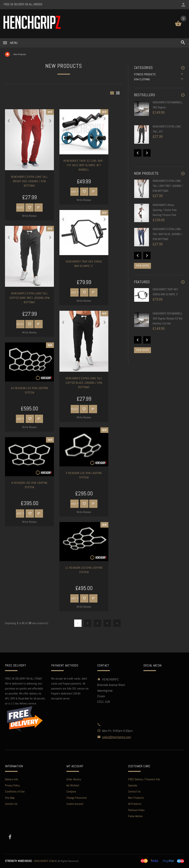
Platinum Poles (136, 810)
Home (7, 54)
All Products (135, 804)
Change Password (77, 798)
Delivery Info (12, 779)
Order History (74, 779)
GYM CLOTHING (142, 79)
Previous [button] (138, 153)
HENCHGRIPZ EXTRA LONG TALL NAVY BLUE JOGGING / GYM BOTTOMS (167, 234)
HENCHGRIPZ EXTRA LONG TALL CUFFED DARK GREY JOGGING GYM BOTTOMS (30, 298)
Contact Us (11, 804)
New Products (136, 798)
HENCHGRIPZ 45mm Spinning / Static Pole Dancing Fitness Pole (165, 210)
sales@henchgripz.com (117, 737)
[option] (159, 112)
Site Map (10, 798)
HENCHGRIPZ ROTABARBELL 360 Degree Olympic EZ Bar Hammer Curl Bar (168, 318)
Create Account (75, 804)
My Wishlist (73, 785)
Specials (133, 785)
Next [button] (147, 153)
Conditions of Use (15, 791)
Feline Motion (135, 816)
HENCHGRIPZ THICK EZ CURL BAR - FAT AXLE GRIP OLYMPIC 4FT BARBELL (84, 165)
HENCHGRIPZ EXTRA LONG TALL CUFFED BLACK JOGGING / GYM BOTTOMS (84, 383)
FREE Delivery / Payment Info (144, 779)
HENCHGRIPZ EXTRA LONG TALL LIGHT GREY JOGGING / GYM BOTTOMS (168, 186)
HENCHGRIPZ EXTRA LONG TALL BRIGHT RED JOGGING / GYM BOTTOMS (30, 181)
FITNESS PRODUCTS (145, 74)
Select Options (20, 207)
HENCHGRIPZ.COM (30, 861)
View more (142, 266)
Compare (71, 791)
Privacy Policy (12, 785)
